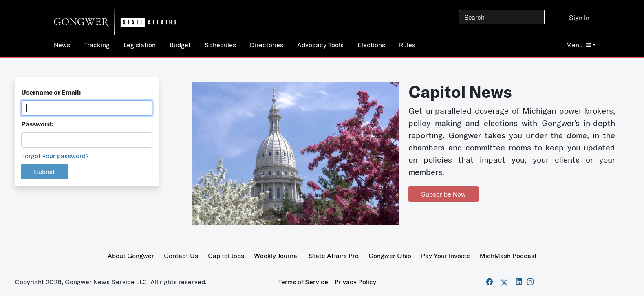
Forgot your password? (55, 156)
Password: (37, 124)
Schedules (220, 45)
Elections (371, 45)
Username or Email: (51, 92)
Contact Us (181, 256)
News (62, 45)
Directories (267, 45)
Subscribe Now (443, 194)
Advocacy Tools (320, 45)
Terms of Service (303, 282)
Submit (44, 172)
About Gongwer (131, 256)
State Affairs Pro (334, 256)
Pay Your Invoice (446, 256)
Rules (407, 45)
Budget (180, 45)
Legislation (140, 45)
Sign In (579, 18)
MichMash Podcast (508, 256)
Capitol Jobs (226, 256)
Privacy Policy (355, 282)
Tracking (97, 45)
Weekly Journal (276, 256)
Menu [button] (579, 45)
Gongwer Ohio (390, 256)
